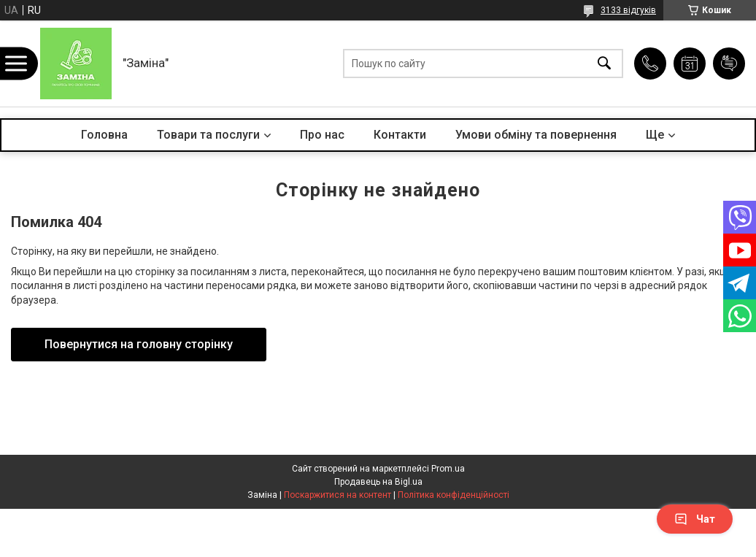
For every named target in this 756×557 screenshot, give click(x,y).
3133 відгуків (628, 10)
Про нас (322, 135)
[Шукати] (604, 64)
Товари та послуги (208, 135)
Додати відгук (729, 64)
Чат (695, 519)
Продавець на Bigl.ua (378, 482)
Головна (104, 135)
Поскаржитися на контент (337, 495)
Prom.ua (448, 469)
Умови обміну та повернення (536, 135)
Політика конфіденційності (454, 495)
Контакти (400, 135)
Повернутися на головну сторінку (139, 344)
